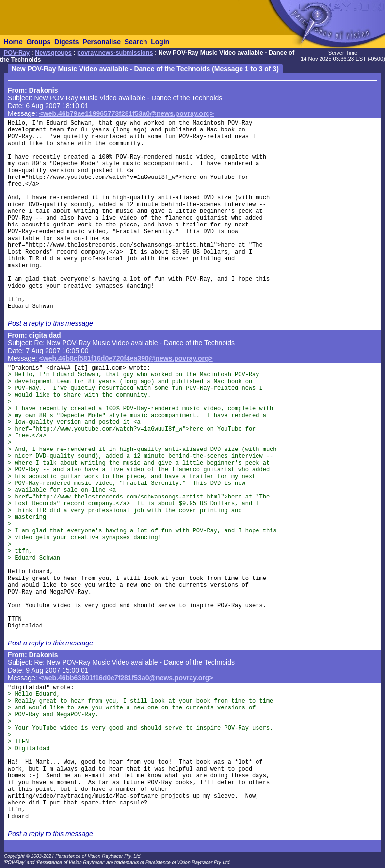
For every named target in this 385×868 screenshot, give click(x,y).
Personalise (102, 42)
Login (160, 42)
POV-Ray (17, 53)
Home (13, 42)
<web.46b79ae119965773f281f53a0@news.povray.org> (127, 113)
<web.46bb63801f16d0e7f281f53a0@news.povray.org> (126, 678)
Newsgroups (53, 53)
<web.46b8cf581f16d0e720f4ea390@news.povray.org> (126, 358)
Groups (38, 42)
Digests (67, 42)
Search (136, 42)
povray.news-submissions (115, 53)
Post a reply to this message (50, 323)
